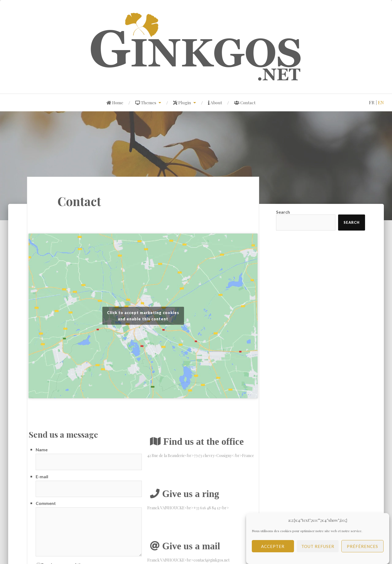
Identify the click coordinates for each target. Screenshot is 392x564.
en (381, 102)
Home (115, 102)
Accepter (273, 549)
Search (283, 212)
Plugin (182, 102)
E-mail (42, 476)
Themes (146, 102)
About (215, 102)
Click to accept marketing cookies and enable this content (143, 316)
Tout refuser (318, 549)
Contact (245, 102)
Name (42, 450)
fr (372, 102)
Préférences (362, 549)
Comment (46, 503)
